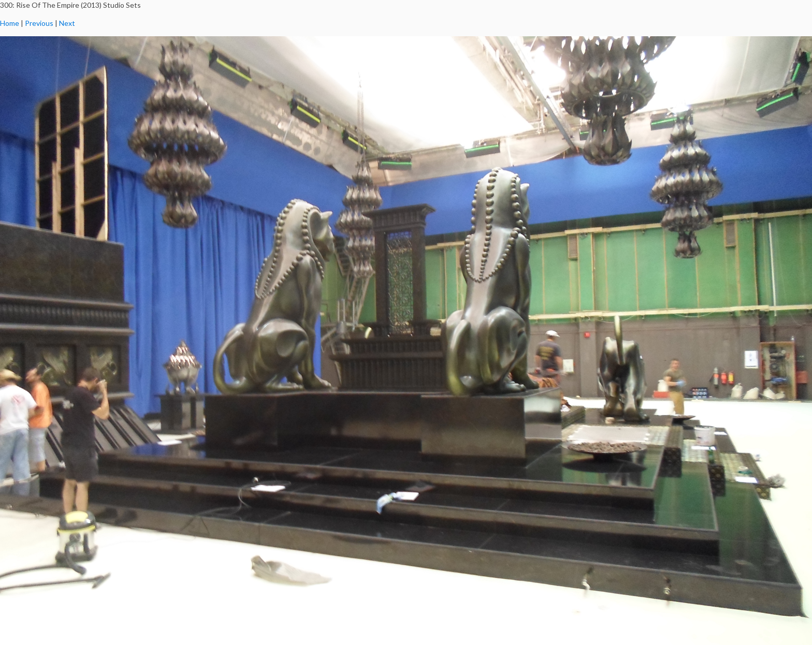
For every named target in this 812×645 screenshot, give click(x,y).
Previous (39, 23)
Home (10, 23)
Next (67, 23)
